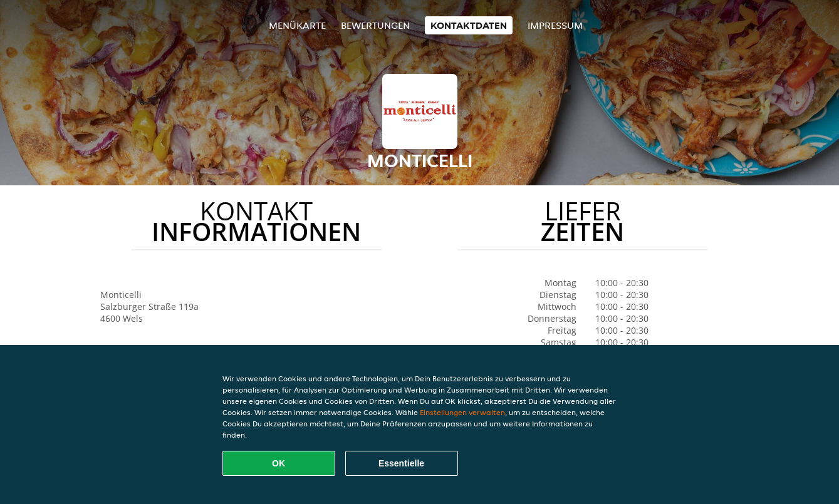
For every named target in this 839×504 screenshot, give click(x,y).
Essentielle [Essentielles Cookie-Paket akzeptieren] (401, 463)
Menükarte (297, 25)
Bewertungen (375, 25)
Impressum (555, 25)
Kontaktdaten (469, 25)
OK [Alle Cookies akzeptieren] (279, 463)
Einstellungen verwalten (462, 412)
